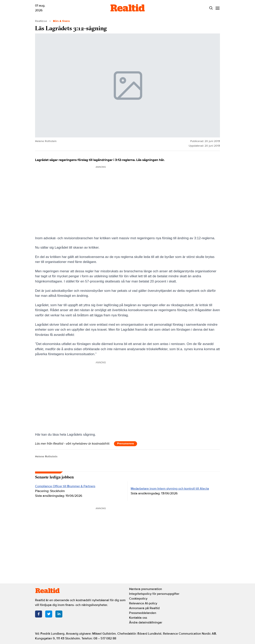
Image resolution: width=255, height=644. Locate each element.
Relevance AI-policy (143, 603)
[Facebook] (39, 614)
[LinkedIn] (59, 614)
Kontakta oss (138, 618)
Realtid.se (41, 21)
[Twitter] (49, 614)
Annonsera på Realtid (144, 608)
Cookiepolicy (138, 599)
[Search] (211, 8)
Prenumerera (126, 444)
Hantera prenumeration (146, 589)
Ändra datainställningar (146, 622)
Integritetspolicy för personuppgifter (154, 594)
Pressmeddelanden (143, 613)
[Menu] (217, 8)
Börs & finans (61, 21)
